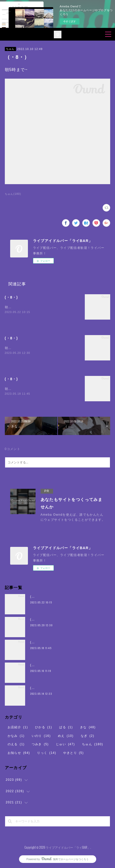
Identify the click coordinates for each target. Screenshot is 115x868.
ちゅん (10, 49)
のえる (16, 744)
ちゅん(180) (13, 194)
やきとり (73, 753)
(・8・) (11, 297)
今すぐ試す (70, 21)
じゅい (65, 744)
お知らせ (19, 753)
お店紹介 (18, 727)
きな (88, 727)
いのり (41, 736)
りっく (47, 753)
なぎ (88, 736)
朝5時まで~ (14, 307)
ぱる (66, 727)
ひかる (44, 727)
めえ (66, 736)
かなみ (16, 736)
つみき (40, 744)
